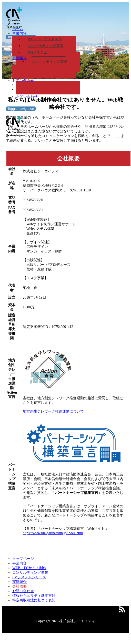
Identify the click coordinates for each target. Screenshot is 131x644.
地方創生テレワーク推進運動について (53, 411)
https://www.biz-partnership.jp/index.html (53, 533)
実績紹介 (19, 58)
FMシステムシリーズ (29, 577)
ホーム (18, 29)
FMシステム (37, 52)
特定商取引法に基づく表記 (53, 91)
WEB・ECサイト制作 (45, 39)
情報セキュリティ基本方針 (49, 68)
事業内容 (19, 33)
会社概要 (19, 63)
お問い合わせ (27, 97)
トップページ (23, 559)
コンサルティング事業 (46, 46)
